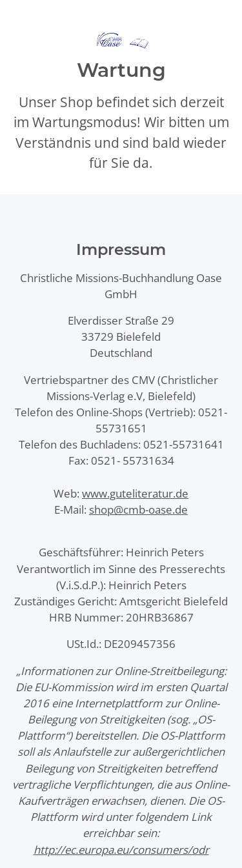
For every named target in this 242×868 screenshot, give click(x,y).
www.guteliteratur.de (135, 493)
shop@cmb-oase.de (138, 510)
